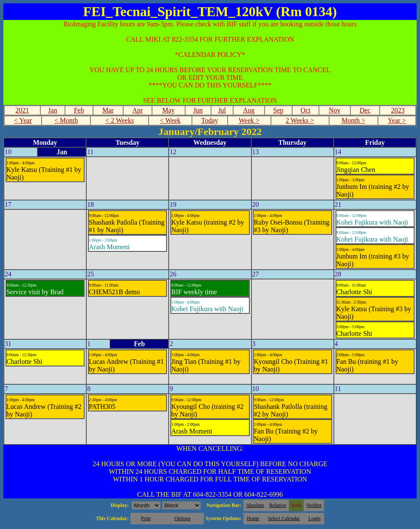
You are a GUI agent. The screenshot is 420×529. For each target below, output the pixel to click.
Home (253, 518)
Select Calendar (284, 518)
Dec (365, 110)
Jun (198, 110)
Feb (79, 110)
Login (314, 518)
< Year (23, 120)
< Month (66, 120)
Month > (353, 120)
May (168, 110)
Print (145, 518)
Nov (335, 110)
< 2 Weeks (120, 120)
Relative (278, 505)
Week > (249, 120)
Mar (108, 110)
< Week (171, 120)
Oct (306, 110)
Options (183, 518)
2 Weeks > (300, 120)
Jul (222, 110)
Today (210, 120)
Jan (52, 110)
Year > (397, 120)
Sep (278, 110)
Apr (137, 110)
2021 (22, 110)
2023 (398, 110)
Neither (314, 505)
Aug (249, 110)
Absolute (255, 505)
